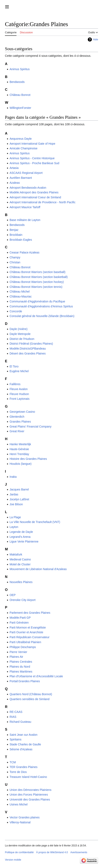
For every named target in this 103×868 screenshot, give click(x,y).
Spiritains (15, 739)
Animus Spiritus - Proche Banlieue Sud (34, 163)
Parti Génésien (19, 623)
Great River (17, 431)
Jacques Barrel (19, 489)
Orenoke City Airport (22, 600)
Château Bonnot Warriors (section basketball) (39, 277)
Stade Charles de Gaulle (25, 744)
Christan (15, 262)
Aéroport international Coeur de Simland (35, 197)
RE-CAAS (16, 712)
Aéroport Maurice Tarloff (25, 207)
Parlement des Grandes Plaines (30, 613)
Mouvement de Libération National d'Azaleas (38, 569)
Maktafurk (16, 554)
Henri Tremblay (19, 454)
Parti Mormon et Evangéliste (28, 627)
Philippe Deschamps (23, 647)
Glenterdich (17, 417)
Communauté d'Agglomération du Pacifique (37, 301)
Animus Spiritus (19, 69)
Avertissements (79, 852)
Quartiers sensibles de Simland (29, 699)
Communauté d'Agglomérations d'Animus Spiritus (41, 306)
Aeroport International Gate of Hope (32, 144)
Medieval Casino (20, 559)
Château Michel (19, 292)
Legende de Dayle (21, 532)
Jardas (14, 494)
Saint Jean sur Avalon (23, 735)
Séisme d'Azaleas (21, 749)
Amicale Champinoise (23, 148)
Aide (95, 40)
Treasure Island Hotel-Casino (28, 777)
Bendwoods (17, 82)
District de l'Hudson (22, 339)
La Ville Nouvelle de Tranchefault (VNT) (35, 522)
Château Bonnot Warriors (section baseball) (37, 272)
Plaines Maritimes (21, 672)
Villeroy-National (20, 822)
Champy (15, 257)
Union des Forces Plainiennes (29, 795)
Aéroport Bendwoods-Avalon (28, 188)
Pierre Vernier (18, 652)
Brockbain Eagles (21, 240)
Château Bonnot (20, 95)
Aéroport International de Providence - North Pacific (42, 202)
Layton (14, 527)
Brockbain (16, 235)
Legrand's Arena (20, 537)
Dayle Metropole (20, 334)
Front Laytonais (19, 399)
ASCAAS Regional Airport (26, 173)
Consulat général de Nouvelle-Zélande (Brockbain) (42, 316)
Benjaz (14, 230)
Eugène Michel (19, 371)
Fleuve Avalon (19, 389)
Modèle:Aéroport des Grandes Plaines (34, 192)
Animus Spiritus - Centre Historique (32, 158)
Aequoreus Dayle (20, 139)
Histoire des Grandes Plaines (28, 459)
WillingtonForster (20, 108)
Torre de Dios (18, 772)
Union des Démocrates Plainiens (30, 790)
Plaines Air (16, 657)
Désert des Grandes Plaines (28, 353)
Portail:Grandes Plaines (25, 681)
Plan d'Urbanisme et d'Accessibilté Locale (36, 676)
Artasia (14, 168)
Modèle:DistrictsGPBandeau (28, 349)
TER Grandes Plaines (23, 767)
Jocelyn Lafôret (19, 499)
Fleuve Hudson (19, 394)
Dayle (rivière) (18, 329)
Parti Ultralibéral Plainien (25, 642)
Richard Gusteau (20, 722)
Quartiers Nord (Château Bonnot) (31, 694)
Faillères (15, 384)
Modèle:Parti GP (20, 618)
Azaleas (15, 183)
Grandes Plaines (20, 422)
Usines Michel (18, 804)
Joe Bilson (16, 504)
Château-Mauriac (20, 296)
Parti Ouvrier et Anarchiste (26, 632)
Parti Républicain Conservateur (29, 637)
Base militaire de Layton (25, 220)
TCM (13, 762)
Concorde (16, 311)
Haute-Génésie (19, 449)
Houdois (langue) (20, 464)
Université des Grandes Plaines (30, 799)
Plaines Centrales (21, 662)
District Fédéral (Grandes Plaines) (31, 344)
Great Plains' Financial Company (30, 426)
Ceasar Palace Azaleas (24, 252)
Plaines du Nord (20, 667)
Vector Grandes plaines (25, 817)
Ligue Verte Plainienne (24, 541)
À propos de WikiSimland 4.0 (52, 852)
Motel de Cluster (20, 564)
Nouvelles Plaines (21, 582)
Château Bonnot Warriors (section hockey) (37, 282)
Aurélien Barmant (21, 178)
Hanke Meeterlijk (20, 444)
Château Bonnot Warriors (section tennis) (36, 287)
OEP (13, 595)
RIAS (13, 717)
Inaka (13, 477)
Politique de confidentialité (19, 852)
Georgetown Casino (22, 412)
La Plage (15, 517)
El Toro (14, 366)
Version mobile (13, 860)
